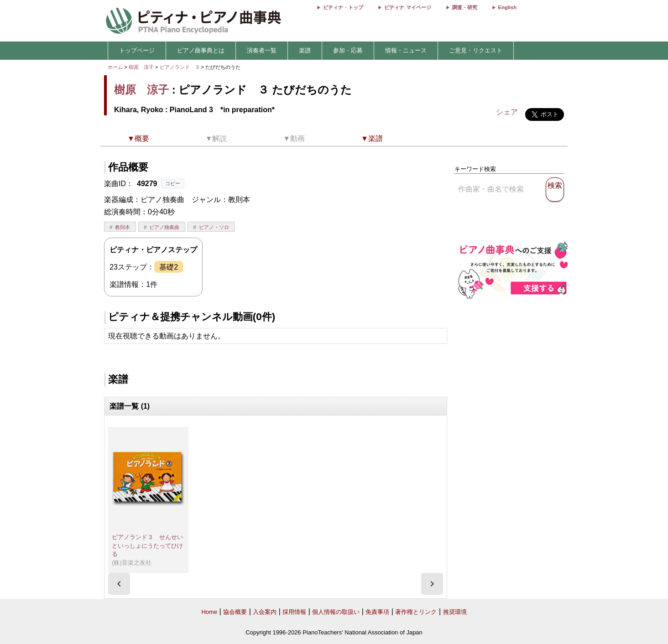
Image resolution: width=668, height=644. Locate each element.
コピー (173, 183)
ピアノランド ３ (180, 67)
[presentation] (119, 584)
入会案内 (265, 612)
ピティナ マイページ (407, 7)
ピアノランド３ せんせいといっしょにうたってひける (147, 545)
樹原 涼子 (141, 67)
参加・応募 (348, 50)
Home (209, 612)
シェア (507, 112)
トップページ (137, 50)
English (507, 7)
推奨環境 (455, 612)
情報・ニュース (406, 50)
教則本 (123, 227)
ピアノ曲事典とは (201, 50)
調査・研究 (465, 7)
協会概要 (235, 612)
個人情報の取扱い (336, 612)
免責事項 (377, 612)
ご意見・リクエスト (476, 50)
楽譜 (305, 50)
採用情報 (294, 612)
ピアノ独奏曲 (164, 227)
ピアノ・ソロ (214, 227)
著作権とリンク (416, 612)
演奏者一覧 (262, 50)
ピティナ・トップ (343, 7)
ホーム (115, 67)
